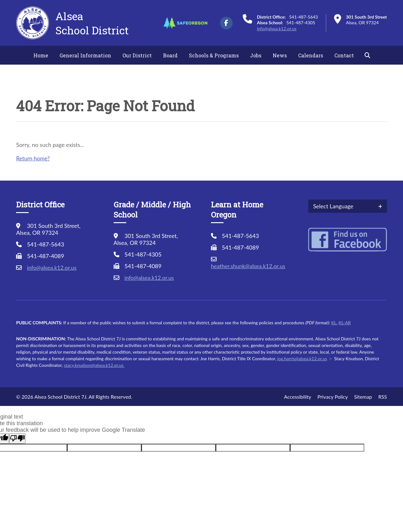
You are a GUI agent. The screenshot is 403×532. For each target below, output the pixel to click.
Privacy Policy (333, 397)
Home (41, 55)
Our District (137, 55)
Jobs (256, 55)
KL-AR (345, 323)
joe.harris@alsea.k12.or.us (302, 359)
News (280, 55)
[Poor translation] (17, 439)
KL (334, 323)
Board (170, 55)
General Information (85, 55)
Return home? (33, 158)
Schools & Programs (214, 55)
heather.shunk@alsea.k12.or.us (249, 266)
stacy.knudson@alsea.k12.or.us (94, 365)
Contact (344, 55)
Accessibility (298, 397)
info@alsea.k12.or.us (277, 29)
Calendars (311, 55)
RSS (382, 397)
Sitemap (363, 397)
